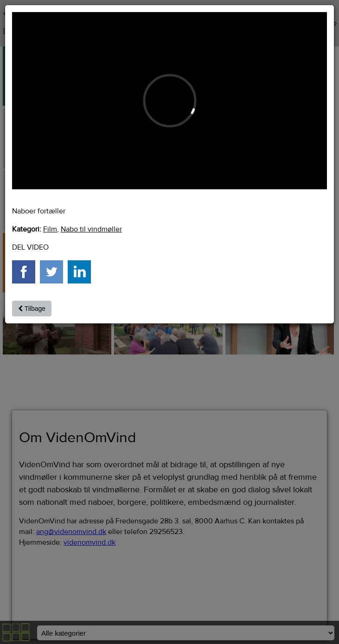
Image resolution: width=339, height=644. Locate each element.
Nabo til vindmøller (91, 229)
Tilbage (32, 309)
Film (50, 229)
